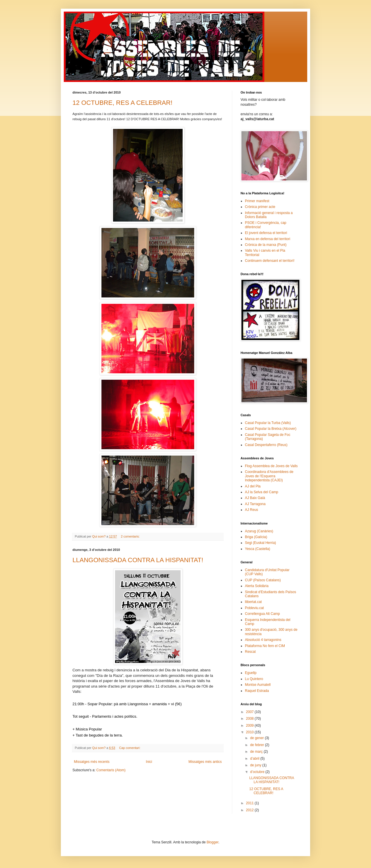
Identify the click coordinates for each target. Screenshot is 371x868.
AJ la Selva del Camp (262, 492)
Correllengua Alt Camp (262, 614)
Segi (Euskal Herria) (260, 543)
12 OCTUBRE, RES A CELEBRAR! (122, 103)
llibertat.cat (253, 602)
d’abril (255, 759)
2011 (250, 803)
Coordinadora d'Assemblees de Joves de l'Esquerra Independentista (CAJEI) (269, 476)
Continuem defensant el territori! (270, 261)
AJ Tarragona (255, 504)
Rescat (250, 652)
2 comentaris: (131, 536)
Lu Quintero (254, 679)
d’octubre (258, 772)
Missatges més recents (92, 762)
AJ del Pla (253, 486)
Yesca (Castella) (258, 549)
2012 (250, 810)
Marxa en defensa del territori (268, 239)
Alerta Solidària (257, 586)
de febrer (258, 745)
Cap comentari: (130, 748)
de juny (256, 765)
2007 (250, 712)
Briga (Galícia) (256, 537)
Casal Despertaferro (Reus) (266, 445)
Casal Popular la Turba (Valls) (268, 423)
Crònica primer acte (260, 207)
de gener (258, 738)
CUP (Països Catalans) (263, 580)
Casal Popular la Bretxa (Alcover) (271, 429)
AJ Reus (251, 510)
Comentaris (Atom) (111, 770)
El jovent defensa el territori (266, 233)
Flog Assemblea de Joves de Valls (271, 466)
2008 (250, 719)
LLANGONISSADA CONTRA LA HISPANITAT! (138, 560)
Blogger (213, 842)
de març (257, 752)
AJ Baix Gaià (255, 498)
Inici (149, 762)
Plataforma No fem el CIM (265, 646)
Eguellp (251, 673)
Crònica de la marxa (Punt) (266, 245)
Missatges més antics (205, 762)
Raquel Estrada (257, 691)
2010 (250, 732)
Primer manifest (257, 201)
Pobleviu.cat (254, 608)
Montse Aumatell (258, 685)
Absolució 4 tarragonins (263, 640)
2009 (250, 726)
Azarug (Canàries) (259, 531)
